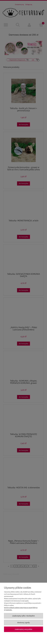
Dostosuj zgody (24, 622)
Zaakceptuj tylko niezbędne (23, 616)
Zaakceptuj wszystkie (23, 629)
